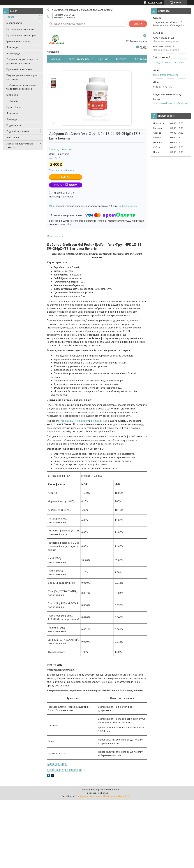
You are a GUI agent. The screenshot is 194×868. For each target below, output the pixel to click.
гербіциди (67, 421)
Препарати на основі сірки (21, 35)
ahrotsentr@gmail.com (165, 75)
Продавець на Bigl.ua (97, 793)
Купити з (66, 185)
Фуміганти (12, 113)
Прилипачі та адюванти (19, 69)
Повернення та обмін (178, 59)
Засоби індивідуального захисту (20, 145)
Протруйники (14, 107)
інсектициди (80, 421)
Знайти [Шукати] (138, 24)
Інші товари (13, 137)
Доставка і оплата (146, 59)
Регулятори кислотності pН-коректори (22, 77)
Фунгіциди (12, 47)
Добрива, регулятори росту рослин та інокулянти (22, 61)
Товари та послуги (78, 59)
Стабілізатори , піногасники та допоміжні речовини (21, 87)
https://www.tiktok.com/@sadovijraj (171, 103)
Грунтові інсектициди (18, 41)
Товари (10, 17)
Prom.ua (114, 789)
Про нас (103, 59)
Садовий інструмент (18, 131)
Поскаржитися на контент (89, 796)
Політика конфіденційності (118, 796)
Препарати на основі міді (21, 29)
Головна (55, 59)
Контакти (121, 59)
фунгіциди (96, 421)
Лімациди (12, 119)
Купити (66, 177)
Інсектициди (13, 53)
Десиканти (12, 101)
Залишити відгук (138, 41)
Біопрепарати (14, 23)
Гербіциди (12, 95)
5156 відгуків (155, 2)
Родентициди (14, 125)
